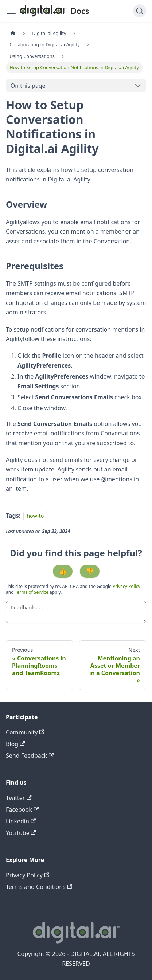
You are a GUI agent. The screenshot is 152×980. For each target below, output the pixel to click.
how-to (35, 516)
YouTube (21, 833)
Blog (15, 744)
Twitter (19, 798)
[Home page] (13, 33)
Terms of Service (32, 592)
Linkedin (21, 821)
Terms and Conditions (39, 887)
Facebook (22, 810)
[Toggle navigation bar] (11, 11)
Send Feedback (30, 756)
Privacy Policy (126, 586)
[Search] (140, 11)
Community (25, 732)
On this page (28, 86)
